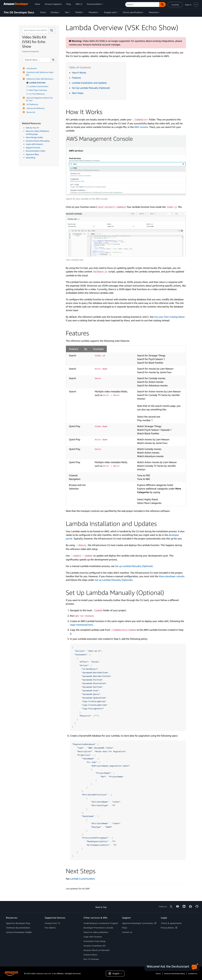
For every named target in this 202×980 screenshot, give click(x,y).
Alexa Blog (31, 158)
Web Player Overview (38, 90)
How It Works (79, 73)
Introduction (31, 68)
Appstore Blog (32, 154)
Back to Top (101, 907)
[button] (52, 30)
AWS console (141, 127)
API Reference (32, 104)
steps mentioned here (81, 625)
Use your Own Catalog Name (169, 317)
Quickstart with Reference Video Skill (40, 74)
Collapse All (26, 51)
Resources (31, 112)
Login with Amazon (34, 144)
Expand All (35, 51)
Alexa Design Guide (34, 137)
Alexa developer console (172, 576)
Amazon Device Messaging (38, 141)
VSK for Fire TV (32, 128)
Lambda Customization (39, 86)
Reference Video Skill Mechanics (40, 79)
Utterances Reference (35, 108)
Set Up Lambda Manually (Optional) (91, 88)
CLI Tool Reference (37, 94)
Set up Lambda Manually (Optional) (134, 566)
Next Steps (78, 93)
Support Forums (33, 148)
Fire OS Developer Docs (19, 12)
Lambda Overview (38, 83)
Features (76, 78)
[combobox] (35, 30)
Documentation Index (36, 151)
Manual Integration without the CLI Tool (39, 99)
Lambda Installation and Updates (89, 83)
